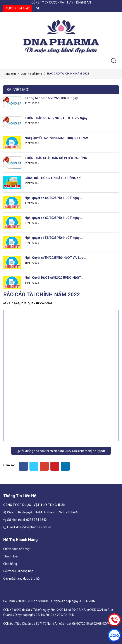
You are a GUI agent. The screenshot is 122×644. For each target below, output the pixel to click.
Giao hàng (10, 564)
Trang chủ (9, 74)
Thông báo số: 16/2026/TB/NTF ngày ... (53, 98)
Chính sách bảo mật (17, 549)
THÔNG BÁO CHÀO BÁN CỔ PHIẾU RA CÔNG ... (58, 158)
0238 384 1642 (18, 8)
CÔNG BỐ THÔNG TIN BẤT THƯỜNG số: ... (55, 178)
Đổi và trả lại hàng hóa (18, 571)
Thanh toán (11, 556)
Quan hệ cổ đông (31, 74)
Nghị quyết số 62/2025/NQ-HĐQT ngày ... (54, 218)
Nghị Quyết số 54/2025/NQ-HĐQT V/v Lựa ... (56, 258)
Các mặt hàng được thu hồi (22, 578)
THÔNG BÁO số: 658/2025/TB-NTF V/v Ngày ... (58, 118)
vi (38, 8)
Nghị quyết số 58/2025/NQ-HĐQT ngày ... (54, 238)
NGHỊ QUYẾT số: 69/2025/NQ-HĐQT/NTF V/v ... (58, 138)
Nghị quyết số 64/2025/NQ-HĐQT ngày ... (54, 198)
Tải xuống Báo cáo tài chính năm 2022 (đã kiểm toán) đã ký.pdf (61, 451)
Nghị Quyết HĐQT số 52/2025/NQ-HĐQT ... (55, 278)
